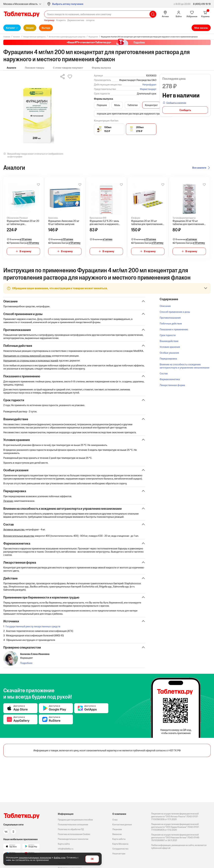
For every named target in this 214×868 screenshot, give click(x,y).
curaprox (90, 20)
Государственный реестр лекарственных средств (33, 631)
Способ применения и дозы (175, 312)
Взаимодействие (169, 341)
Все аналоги (199, 168)
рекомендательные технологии (35, 857)
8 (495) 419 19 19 (202, 4)
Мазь (117, 105)
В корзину (25, 251)
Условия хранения (170, 347)
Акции (30, 28)
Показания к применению (174, 329)
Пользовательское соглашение (73, 825)
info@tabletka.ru (66, 849)
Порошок (102, 105)
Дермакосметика (76, 20)
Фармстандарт (148, 89)
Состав (164, 373)
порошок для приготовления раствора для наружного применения (133, 114)
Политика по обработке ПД (71, 829)
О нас (115, 820)
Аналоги (11, 68)
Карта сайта (64, 844)
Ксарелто (61, 20)
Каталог (11, 28)
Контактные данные (122, 825)
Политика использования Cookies (74, 834)
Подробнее (26, 668)
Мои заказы (201, 28)
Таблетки (132, 105)
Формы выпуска (101, 68)
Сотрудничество (120, 849)
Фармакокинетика (170, 379)
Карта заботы (119, 839)
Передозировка (168, 359)
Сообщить (185, 110)
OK (92, 859)
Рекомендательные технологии (73, 839)
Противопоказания (170, 318)
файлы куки (60, 857)
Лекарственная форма (172, 385)
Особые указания (169, 353)
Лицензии (117, 829)
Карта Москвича (120, 844)
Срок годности (168, 335)
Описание (165, 306)
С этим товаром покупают (68, 68)
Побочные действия (171, 324)
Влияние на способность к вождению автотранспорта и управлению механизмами (184, 366)
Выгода (46, 28)
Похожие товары (35, 68)
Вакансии (117, 834)
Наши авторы (119, 854)
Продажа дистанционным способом (75, 820)
